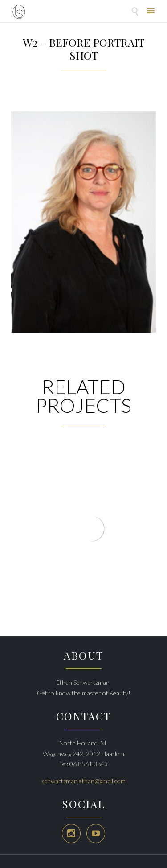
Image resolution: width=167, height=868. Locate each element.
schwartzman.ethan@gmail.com (83, 781)
